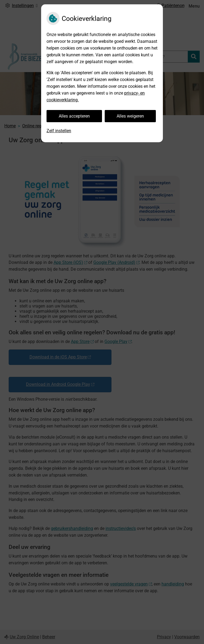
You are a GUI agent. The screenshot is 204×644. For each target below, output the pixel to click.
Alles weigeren (130, 116)
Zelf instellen (59, 131)
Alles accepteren (74, 116)
